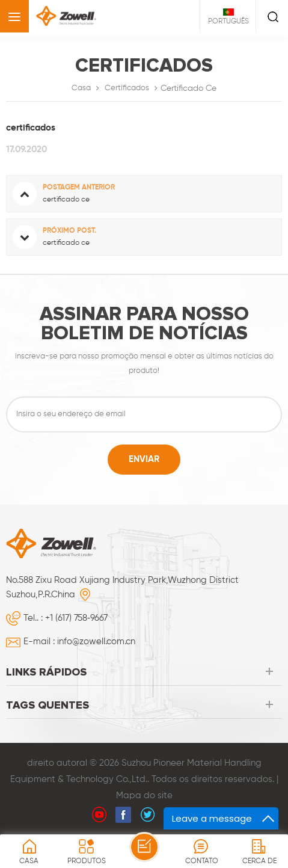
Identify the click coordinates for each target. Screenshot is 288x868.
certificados (127, 88)
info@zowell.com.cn (96, 642)
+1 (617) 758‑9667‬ (76, 618)
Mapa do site (144, 796)
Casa (81, 88)
